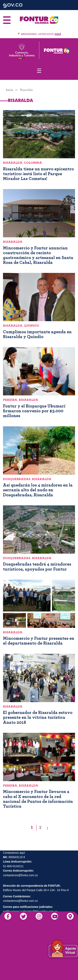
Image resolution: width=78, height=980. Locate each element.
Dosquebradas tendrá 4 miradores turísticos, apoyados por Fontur (37, 567)
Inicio (10, 90)
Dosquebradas (17, 479)
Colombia (33, 163)
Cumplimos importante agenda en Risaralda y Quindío (37, 334)
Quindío (32, 326)
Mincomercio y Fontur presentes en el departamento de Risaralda (39, 641)
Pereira (10, 400)
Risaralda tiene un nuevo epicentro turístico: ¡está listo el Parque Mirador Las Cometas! (38, 174)
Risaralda (13, 163)
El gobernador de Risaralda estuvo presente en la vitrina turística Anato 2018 (38, 717)
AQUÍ (58, 34)
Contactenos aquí (14, 853)
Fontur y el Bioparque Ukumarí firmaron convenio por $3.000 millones (34, 411)
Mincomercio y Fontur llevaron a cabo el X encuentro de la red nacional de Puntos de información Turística (38, 799)
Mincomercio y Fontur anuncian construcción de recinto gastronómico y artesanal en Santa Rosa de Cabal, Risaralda (38, 255)
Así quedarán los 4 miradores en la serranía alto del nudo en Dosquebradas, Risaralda (38, 490)
